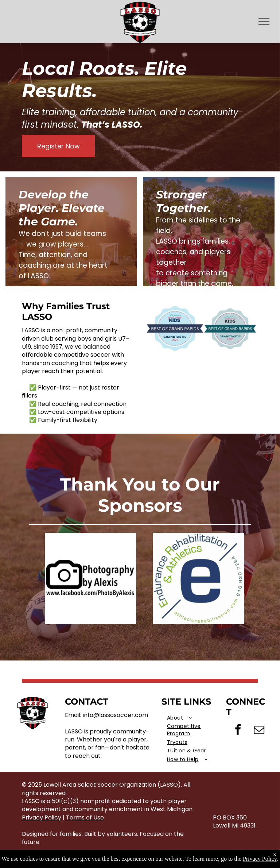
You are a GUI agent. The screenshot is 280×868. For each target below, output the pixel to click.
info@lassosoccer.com (115, 715)
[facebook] (238, 731)
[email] (259, 731)
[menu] (264, 22)
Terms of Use (85, 817)
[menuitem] (194, 718)
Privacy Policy (42, 817)
